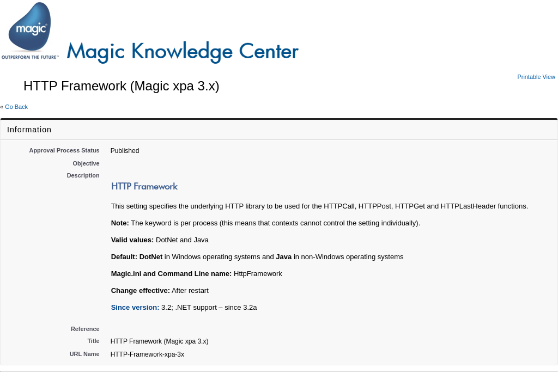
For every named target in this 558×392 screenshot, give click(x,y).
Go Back (16, 107)
